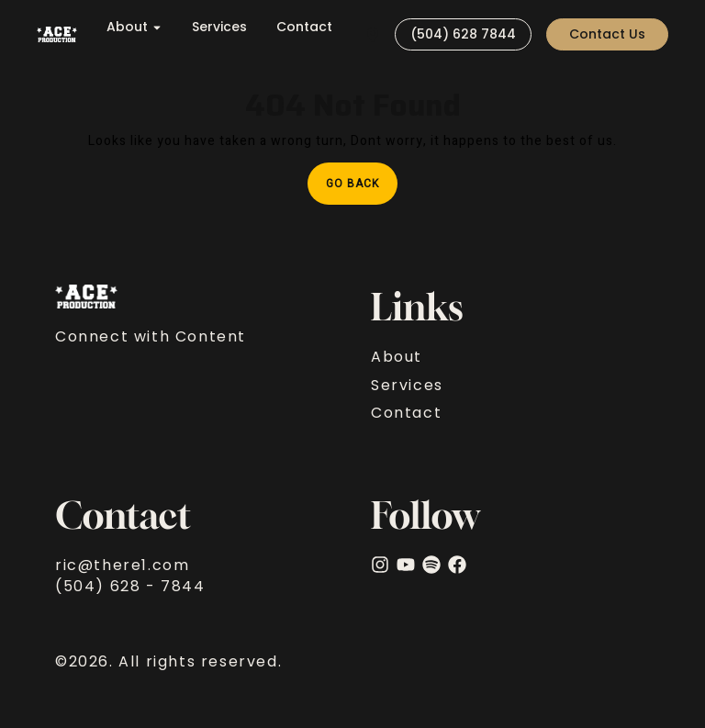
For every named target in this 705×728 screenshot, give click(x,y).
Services (219, 27)
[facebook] (457, 565)
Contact (304, 27)
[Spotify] (431, 565)
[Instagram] (380, 565)
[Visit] (373, 34)
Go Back (362, 177)
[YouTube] (406, 565)
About (134, 27)
